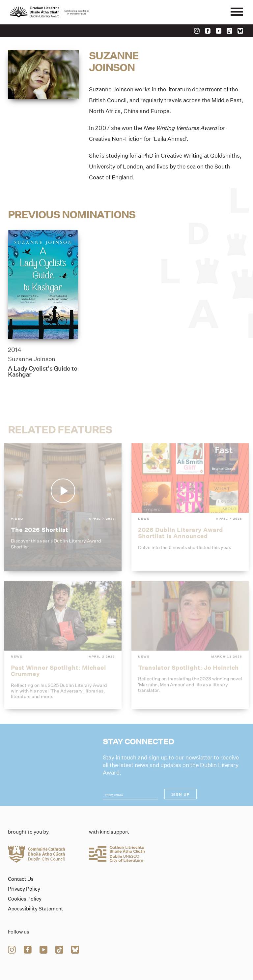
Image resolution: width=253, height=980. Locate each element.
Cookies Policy (25, 899)
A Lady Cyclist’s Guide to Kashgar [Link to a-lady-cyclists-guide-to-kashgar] (42, 372)
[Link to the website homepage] (49, 12)
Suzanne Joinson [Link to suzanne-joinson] (32, 359)
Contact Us (21, 879)
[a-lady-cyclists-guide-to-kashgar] (43, 285)
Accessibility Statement (36, 909)
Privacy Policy (24, 889)
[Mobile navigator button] (237, 12)
